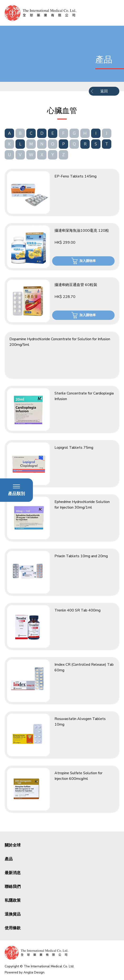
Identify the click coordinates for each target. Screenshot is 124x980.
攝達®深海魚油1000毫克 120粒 (82, 231)
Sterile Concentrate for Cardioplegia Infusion (84, 396)
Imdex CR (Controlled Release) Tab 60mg (84, 667)
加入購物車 (88, 261)
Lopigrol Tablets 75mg (74, 448)
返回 (104, 91)
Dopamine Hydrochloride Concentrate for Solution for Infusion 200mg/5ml (60, 342)
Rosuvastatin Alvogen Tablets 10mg (80, 722)
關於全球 (13, 845)
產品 (9, 859)
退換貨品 (13, 914)
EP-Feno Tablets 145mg (76, 176)
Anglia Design (34, 972)
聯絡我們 (13, 887)
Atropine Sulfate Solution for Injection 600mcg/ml (78, 776)
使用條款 (13, 928)
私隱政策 (13, 900)
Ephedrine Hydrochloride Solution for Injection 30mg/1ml (82, 505)
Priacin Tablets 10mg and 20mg (81, 556)
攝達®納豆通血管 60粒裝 (76, 285)
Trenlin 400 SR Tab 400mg (77, 610)
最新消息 (13, 873)
